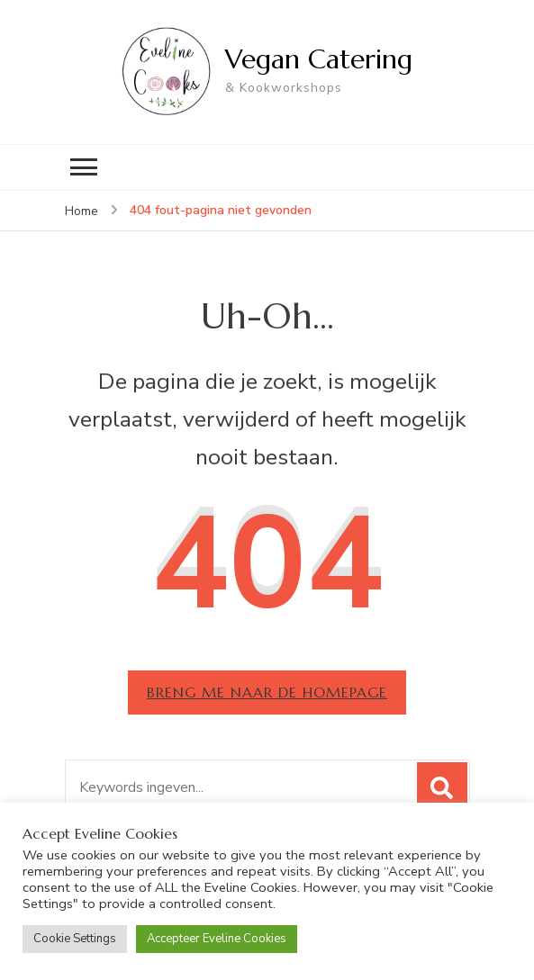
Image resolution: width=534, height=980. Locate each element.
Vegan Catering (319, 59)
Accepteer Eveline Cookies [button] (217, 939)
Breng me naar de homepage (267, 692)
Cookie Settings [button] (75, 939)
